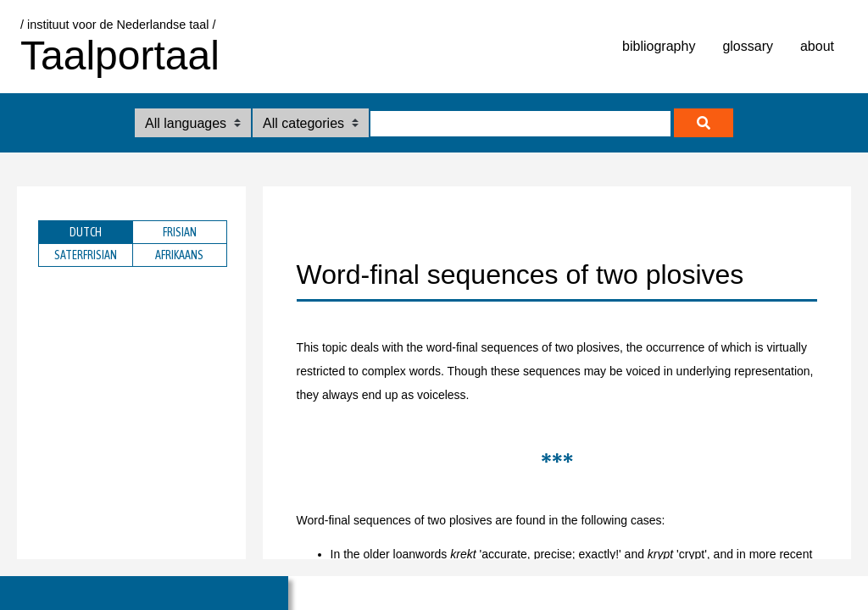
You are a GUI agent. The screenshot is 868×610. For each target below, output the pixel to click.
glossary (748, 46)
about (817, 46)
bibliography (659, 46)
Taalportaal (120, 55)
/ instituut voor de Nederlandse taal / (118, 25)
